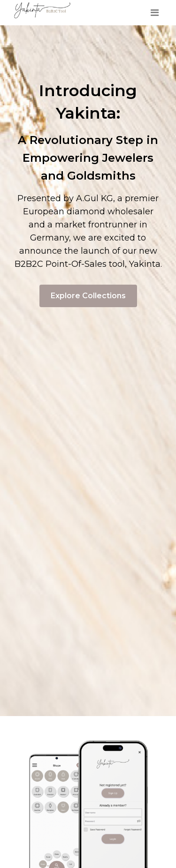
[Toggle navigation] (154, 13)
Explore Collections (88, 296)
